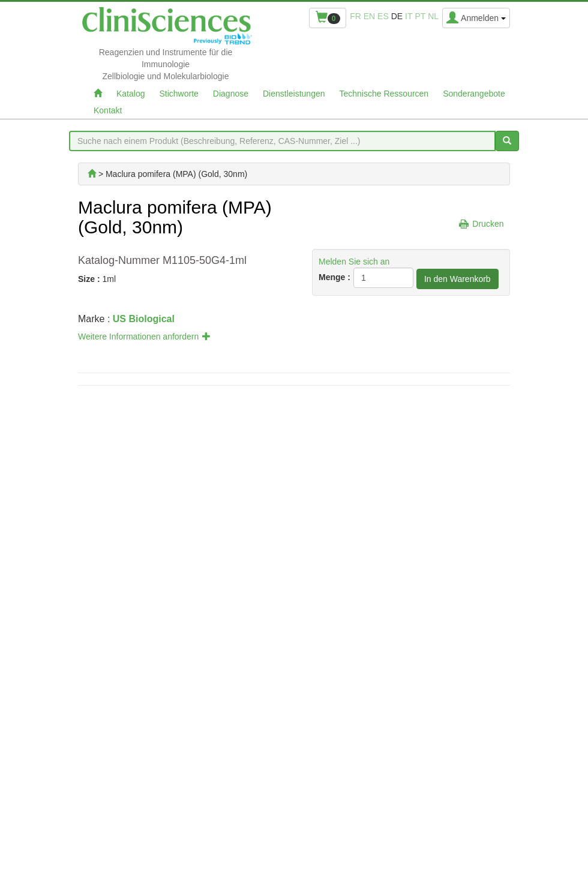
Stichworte (178, 94)
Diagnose (231, 94)
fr (355, 16)
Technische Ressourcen (384, 94)
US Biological (144, 319)
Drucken (488, 224)
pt (420, 16)
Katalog (130, 94)
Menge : (334, 277)
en (369, 16)
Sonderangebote (474, 94)
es (383, 16)
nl (433, 16)
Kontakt (108, 110)
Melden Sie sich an (354, 262)
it (409, 16)
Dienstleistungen (294, 94)
